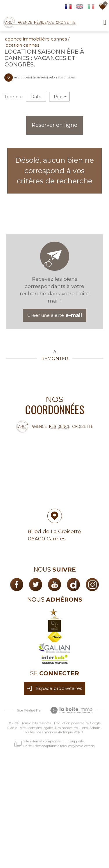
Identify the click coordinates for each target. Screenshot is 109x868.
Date (36, 97)
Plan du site (16, 728)
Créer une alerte (55, 315)
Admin (95, 728)
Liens (84, 728)
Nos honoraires (66, 728)
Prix (60, 97)
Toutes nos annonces (41, 732)
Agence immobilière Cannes (36, 39)
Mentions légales (40, 728)
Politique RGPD (71, 732)
